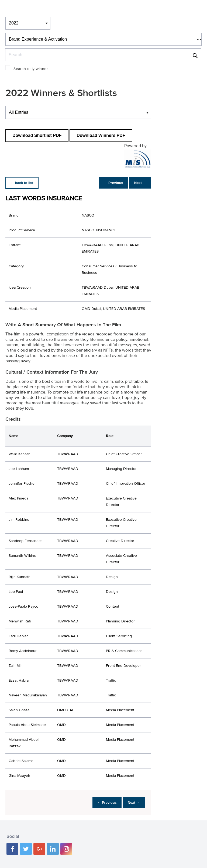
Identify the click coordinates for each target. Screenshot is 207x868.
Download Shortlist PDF (37, 135)
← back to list (23, 183)
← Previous (109, 183)
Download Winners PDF (101, 135)
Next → (139, 183)
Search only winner (31, 69)
